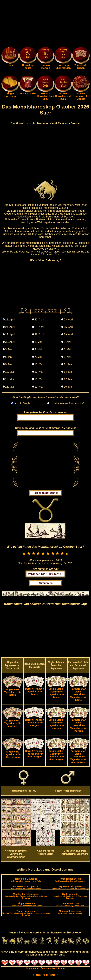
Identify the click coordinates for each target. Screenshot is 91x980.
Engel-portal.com (26, 913)
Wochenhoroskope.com (26, 896)
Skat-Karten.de (70, 896)
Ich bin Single (22, 403)
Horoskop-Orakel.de (26, 880)
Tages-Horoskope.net (70, 887)
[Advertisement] (45, 24)
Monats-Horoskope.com (26, 887)
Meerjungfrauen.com (70, 912)
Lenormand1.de (70, 904)
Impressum (32, 968)
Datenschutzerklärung (53, 968)
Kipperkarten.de (26, 904)
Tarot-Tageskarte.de (70, 880)
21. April (10, 320)
